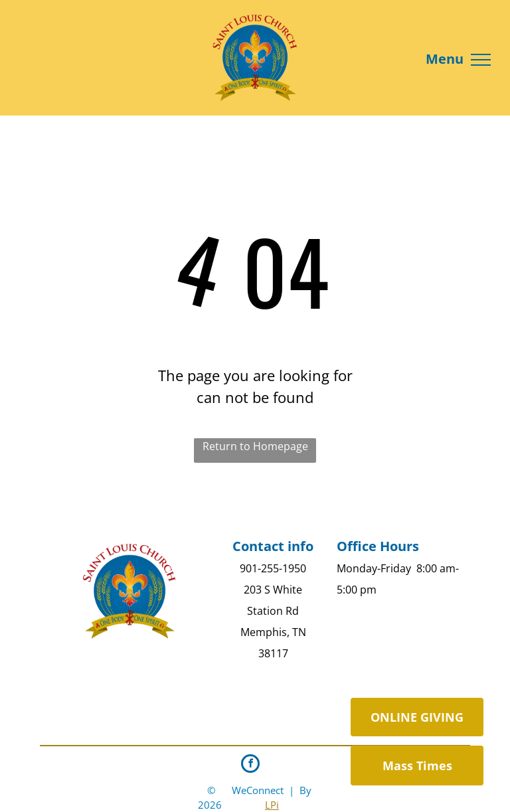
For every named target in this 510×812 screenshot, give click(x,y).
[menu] (481, 60)
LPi (272, 805)
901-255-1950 (273, 568)
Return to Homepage (255, 446)
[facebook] (250, 765)
